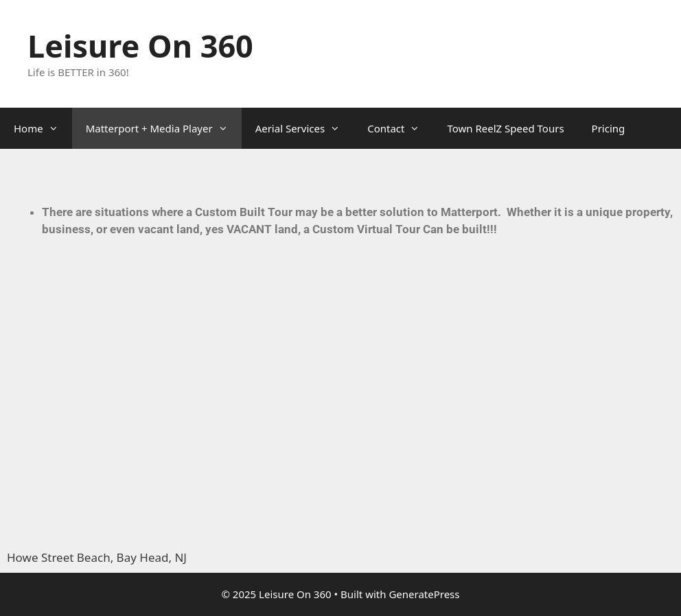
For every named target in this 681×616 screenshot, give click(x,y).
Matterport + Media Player (164, 128)
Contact (400, 128)
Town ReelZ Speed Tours (505, 128)
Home (43, 128)
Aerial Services (305, 128)
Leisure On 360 (140, 46)
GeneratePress (424, 594)
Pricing (609, 128)
